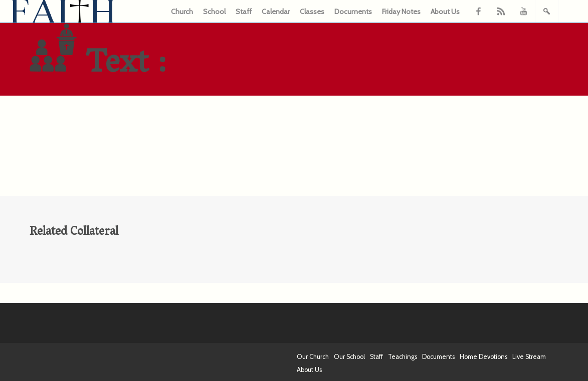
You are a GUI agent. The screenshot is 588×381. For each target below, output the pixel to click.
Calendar (276, 12)
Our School (349, 357)
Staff (244, 12)
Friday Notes (401, 12)
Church (182, 12)
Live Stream (529, 357)
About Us (445, 12)
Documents (353, 12)
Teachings (403, 357)
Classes (312, 12)
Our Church (313, 357)
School (214, 12)
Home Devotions (483, 357)
